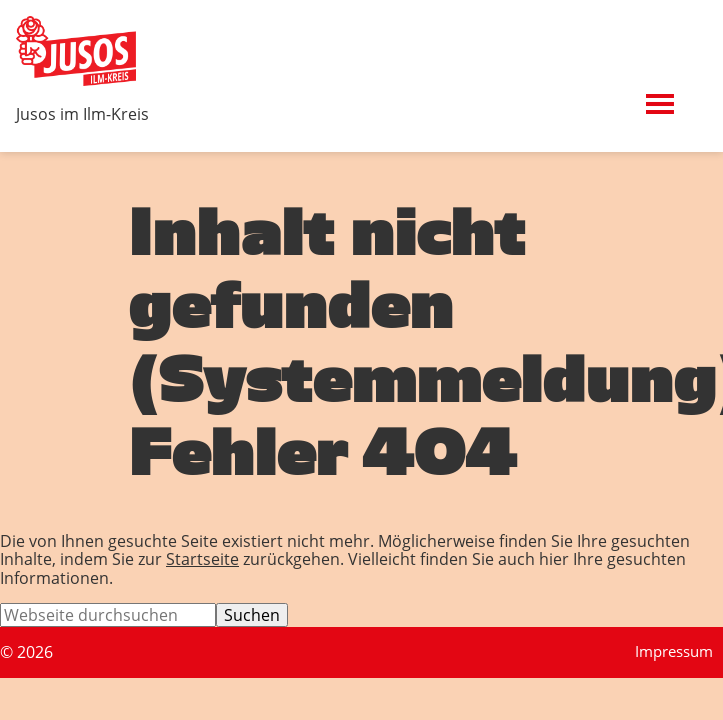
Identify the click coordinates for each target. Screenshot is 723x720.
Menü (686, 93)
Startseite (202, 559)
